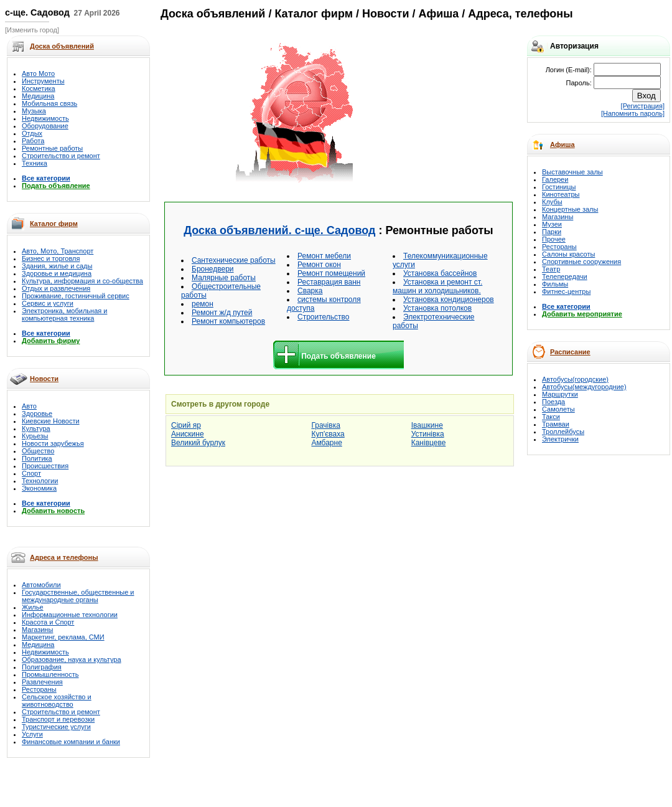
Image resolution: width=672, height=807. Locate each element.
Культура (36, 428)
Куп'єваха (328, 434)
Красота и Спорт (48, 622)
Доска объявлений (213, 14)
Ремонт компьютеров (228, 321)
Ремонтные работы (52, 148)
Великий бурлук (198, 443)
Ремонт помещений (331, 273)
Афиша (562, 144)
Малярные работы (224, 278)
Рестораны (39, 689)
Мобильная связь (49, 103)
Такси (551, 417)
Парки (552, 232)
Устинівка (428, 434)
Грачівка (325, 425)
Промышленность (50, 674)
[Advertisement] (433, 113)
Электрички (560, 439)
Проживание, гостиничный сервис (76, 296)
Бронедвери (213, 269)
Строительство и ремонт (61, 156)
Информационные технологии (70, 615)
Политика (37, 458)
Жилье (33, 607)
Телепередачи (565, 276)
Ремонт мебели (324, 256)
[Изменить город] (32, 30)
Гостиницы (559, 187)
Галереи (555, 179)
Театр (551, 269)
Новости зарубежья (53, 443)
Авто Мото (38, 73)
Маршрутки (560, 394)
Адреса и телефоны (64, 557)
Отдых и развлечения (56, 288)
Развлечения (42, 682)
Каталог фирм (54, 224)
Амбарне (326, 443)
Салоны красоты (568, 254)
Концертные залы (570, 209)
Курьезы (35, 436)
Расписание (570, 352)
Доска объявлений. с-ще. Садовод (279, 230)
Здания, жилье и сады (57, 266)
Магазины (37, 630)
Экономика (39, 488)
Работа (33, 141)
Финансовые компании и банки (71, 742)
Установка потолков (437, 308)
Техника (35, 163)
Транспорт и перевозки (58, 719)
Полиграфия (42, 667)
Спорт (31, 473)
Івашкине (427, 425)
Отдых (32, 133)
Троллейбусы (563, 432)
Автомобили (41, 585)
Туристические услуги (56, 727)
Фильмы (555, 284)
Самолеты (558, 409)
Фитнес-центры (566, 291)
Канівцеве (429, 443)
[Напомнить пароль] (633, 113)
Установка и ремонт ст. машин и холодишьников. (437, 286)
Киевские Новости (51, 421)
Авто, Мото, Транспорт (58, 251)
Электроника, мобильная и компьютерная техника (64, 314)
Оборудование (45, 126)
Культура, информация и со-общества (82, 281)
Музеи (552, 224)
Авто (29, 406)
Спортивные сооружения (581, 262)
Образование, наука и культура (72, 659)
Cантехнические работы (234, 260)
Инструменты (43, 81)
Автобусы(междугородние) (584, 387)
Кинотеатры (561, 194)
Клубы (552, 202)
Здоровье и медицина (57, 273)
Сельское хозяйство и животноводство (57, 701)
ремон (203, 304)
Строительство (324, 317)
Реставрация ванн (329, 282)
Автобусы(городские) (575, 379)
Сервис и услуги (48, 303)
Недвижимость (45, 118)
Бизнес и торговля (51, 258)
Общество (38, 451)
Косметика (39, 88)
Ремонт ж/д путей (222, 313)
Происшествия (45, 466)
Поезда (553, 402)
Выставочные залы (572, 172)
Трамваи (556, 424)
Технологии (40, 481)
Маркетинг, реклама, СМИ (63, 637)
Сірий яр (186, 425)
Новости (44, 379)
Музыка (34, 111)
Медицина (38, 96)
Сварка (310, 291)
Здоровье (37, 413)
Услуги (32, 734)
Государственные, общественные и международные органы (78, 596)
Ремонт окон (319, 265)
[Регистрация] (643, 106)
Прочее (554, 239)
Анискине (188, 434)
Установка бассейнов (440, 273)
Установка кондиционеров (449, 300)
